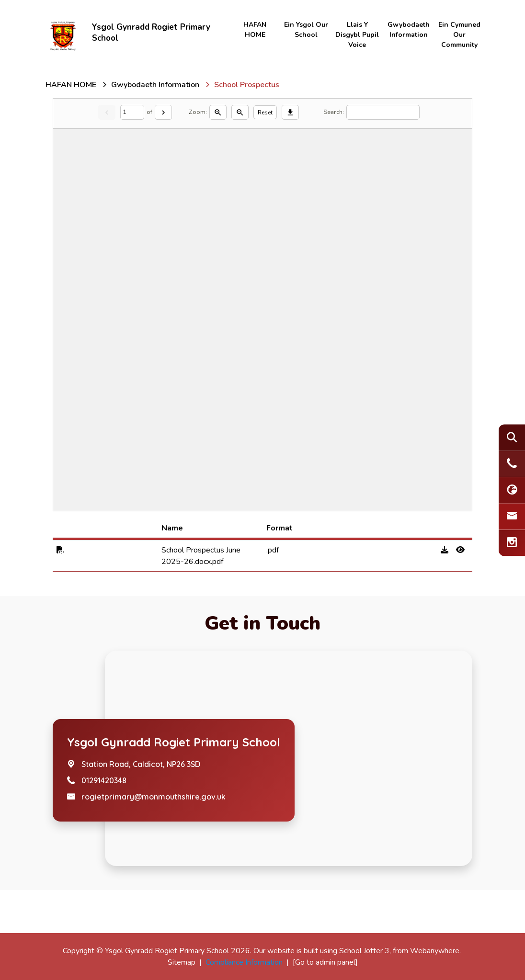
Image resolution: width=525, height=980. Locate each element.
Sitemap (182, 962)
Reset (265, 113)
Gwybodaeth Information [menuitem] (409, 30)
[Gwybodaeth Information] (155, 85)
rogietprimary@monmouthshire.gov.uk (154, 797)
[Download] (290, 112)
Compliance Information (244, 962)
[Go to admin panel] (325, 962)
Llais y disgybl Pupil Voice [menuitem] (357, 35)
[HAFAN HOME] (71, 85)
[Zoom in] (218, 112)
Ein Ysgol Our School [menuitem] (306, 30)
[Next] (163, 112)
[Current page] (132, 112)
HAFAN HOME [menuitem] (255, 30)
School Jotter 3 (364, 951)
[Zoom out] (240, 112)
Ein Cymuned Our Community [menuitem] (459, 35)
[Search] (383, 112)
